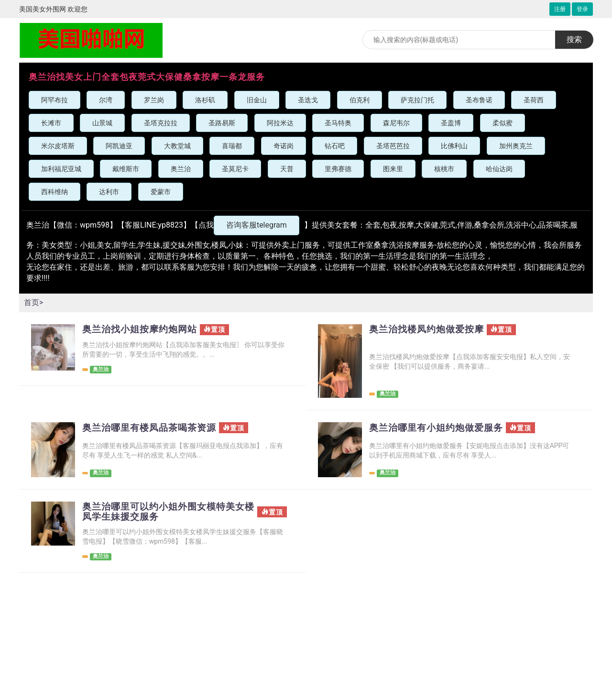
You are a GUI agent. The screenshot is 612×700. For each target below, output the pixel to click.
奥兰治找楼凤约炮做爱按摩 (429, 329)
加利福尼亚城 (61, 169)
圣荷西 (534, 100)
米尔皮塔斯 (58, 146)
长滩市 (51, 123)
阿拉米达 (280, 123)
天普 (287, 169)
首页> (33, 302)
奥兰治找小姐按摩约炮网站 (142, 329)
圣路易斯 (222, 123)
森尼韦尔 (396, 123)
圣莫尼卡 (235, 169)
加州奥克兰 (516, 146)
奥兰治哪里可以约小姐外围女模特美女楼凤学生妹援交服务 (168, 512)
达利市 (109, 192)
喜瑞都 (232, 146)
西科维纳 (55, 192)
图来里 (393, 169)
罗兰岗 (154, 100)
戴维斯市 (126, 169)
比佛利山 (454, 146)
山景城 (102, 123)
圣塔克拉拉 (161, 123)
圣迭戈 (308, 100)
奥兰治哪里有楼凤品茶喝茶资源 (153, 428)
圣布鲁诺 (479, 100)
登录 (582, 9)
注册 (560, 9)
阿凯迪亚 (119, 146)
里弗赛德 (338, 169)
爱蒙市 (161, 192)
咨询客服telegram (257, 225)
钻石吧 (335, 146)
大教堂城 (177, 146)
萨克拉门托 (417, 100)
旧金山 (257, 100)
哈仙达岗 (499, 169)
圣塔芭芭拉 (393, 146)
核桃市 (444, 169)
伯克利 (360, 100)
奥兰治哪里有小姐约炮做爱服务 (439, 428)
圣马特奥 (338, 123)
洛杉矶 (205, 100)
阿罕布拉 (55, 100)
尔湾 (106, 100)
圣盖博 (451, 123)
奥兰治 (181, 169)
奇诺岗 (284, 146)
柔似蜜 (503, 123)
